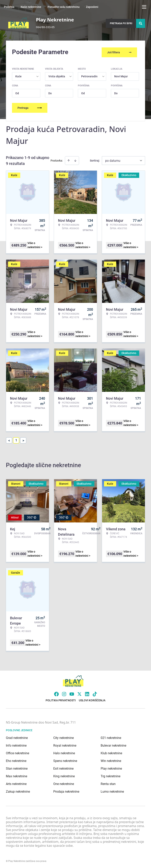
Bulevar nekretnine (113, 745)
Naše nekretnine (31, 7)
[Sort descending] (75, 160)
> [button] (23, 440)
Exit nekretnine (63, 768)
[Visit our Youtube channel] (72, 693)
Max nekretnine (17, 775)
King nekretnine (64, 775)
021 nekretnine (111, 737)
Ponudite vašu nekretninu (64, 7)
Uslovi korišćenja (92, 700)
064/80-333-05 (45, 27)
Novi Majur (121, 76)
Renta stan (108, 783)
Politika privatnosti (61, 700)
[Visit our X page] (79, 693)
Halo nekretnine (64, 752)
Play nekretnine (111, 768)
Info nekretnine (16, 745)
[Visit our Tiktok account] (95, 693)
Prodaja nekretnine (66, 791)
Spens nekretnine (65, 760)
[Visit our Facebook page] (56, 693)
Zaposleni (92, 7)
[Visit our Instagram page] (64, 693)
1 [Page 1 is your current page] (16, 440)
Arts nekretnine (16, 783)
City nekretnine (64, 737)
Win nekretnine (111, 760)
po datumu (113, 160)
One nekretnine (64, 783)
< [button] (9, 440)
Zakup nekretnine (18, 791)
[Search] (141, 23)
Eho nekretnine (16, 760)
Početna (9, 7)
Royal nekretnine (65, 745)
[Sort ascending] (69, 160)
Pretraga (30, 107)
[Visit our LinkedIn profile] (87, 693)
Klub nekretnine (111, 752)
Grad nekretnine (17, 737)
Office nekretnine (17, 752)
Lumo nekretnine (112, 791)
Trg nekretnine (110, 775)
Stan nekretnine (17, 768)
